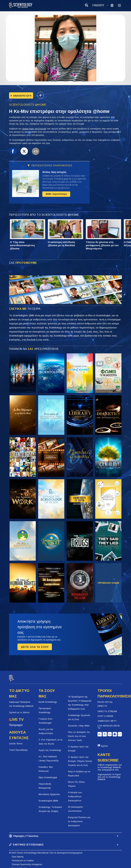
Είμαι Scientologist (48, 774)
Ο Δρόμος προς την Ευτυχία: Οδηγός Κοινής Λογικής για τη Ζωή (80, 758)
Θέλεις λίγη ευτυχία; (54, 172)
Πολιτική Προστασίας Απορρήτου (27, 862)
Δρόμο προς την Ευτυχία (34, 129)
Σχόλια (104, 743)
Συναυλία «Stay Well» (79, 723)
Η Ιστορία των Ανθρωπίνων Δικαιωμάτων (75, 794)
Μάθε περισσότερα (56, 194)
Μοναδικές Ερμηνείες (49, 791)
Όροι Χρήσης (18, 854)
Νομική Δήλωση (19, 865)
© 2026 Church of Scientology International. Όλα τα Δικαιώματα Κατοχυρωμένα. (46, 850)
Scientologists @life (48, 798)
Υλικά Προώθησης (18, 747)
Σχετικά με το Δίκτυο (19, 709)
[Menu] (119, 5)
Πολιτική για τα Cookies (23, 858)
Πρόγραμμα (16, 722)
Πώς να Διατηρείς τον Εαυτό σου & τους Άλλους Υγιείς (79, 733)
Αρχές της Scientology (50, 747)
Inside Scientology (48, 699)
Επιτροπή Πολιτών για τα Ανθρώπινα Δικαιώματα (79, 819)
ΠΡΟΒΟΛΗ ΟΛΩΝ (108, 583)
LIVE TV (17, 716)
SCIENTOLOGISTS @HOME (28, 105)
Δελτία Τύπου (16, 741)
